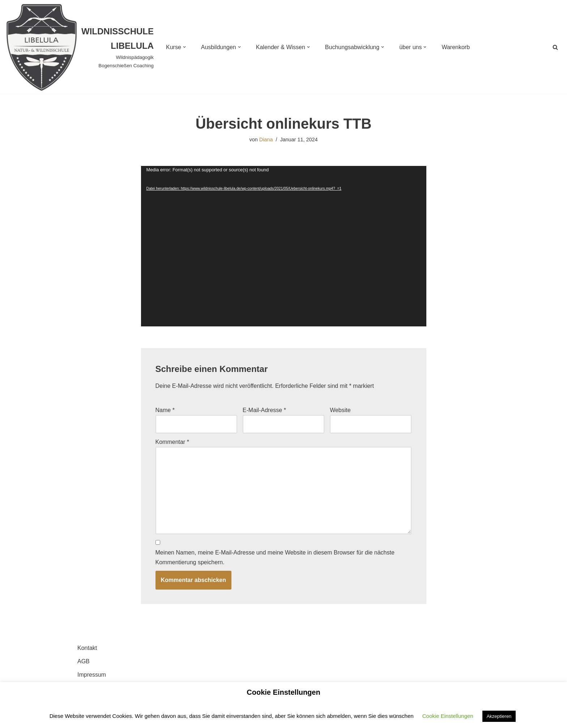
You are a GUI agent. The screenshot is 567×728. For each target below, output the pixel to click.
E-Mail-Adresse (264, 410)
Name (165, 410)
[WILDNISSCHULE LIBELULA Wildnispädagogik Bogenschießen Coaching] (80, 47)
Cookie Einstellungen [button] (448, 716)
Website (340, 410)
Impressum (92, 675)
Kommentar (172, 442)
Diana (266, 140)
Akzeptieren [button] (499, 716)
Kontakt (87, 648)
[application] (284, 246)
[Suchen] (555, 47)
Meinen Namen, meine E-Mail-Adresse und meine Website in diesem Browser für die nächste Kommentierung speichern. (275, 557)
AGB (84, 661)
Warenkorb (456, 47)
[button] (184, 47)
